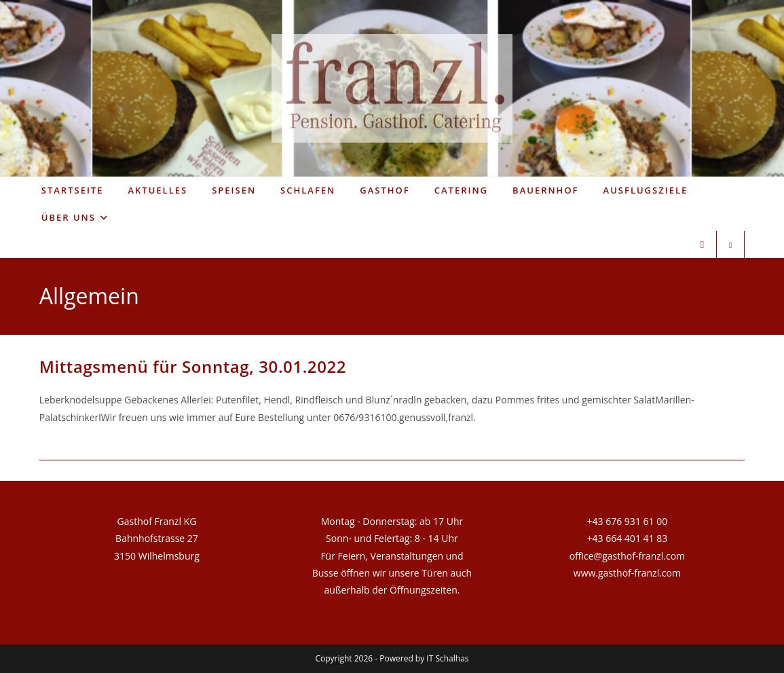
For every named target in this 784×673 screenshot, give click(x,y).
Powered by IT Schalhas (424, 658)
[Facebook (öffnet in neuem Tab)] (702, 244)
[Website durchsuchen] (730, 245)
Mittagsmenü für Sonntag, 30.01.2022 (193, 366)
